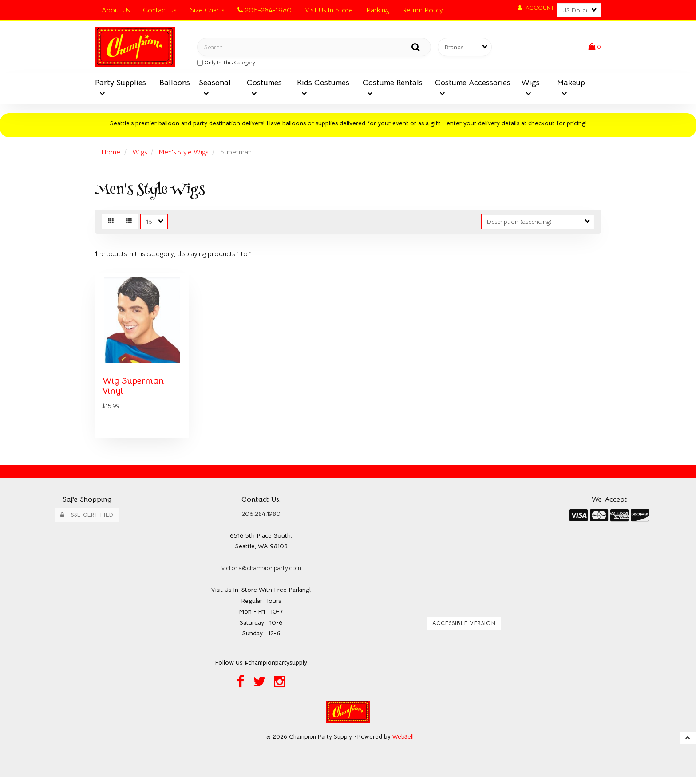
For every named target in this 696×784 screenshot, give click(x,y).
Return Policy (423, 10)
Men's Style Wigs (186, 154)
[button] (594, 48)
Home (111, 154)
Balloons (175, 84)
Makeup (571, 84)
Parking (378, 10)
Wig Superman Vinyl (134, 391)
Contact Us (160, 10)
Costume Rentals (393, 84)
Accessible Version (464, 629)
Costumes (264, 84)
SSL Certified (87, 521)
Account (536, 8)
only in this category (226, 63)
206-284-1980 (265, 10)
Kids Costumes (323, 84)
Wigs (530, 84)
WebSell (403, 743)
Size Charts (207, 10)
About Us (116, 10)
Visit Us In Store (329, 10)
